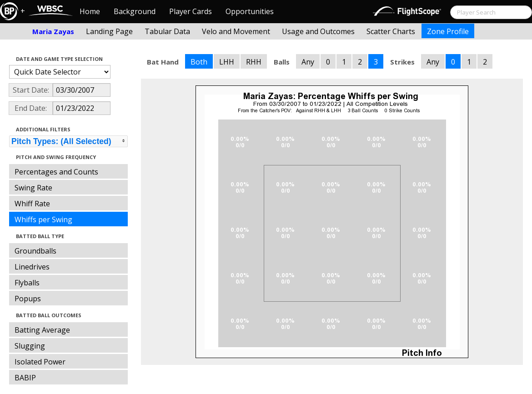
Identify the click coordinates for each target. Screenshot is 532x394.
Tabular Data (167, 31)
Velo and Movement (236, 31)
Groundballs (35, 251)
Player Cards (191, 11)
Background (135, 11)
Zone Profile (448, 31)
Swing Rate (33, 188)
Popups (28, 299)
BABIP (25, 378)
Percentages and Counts (56, 172)
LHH (227, 62)
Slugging (30, 346)
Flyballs (27, 283)
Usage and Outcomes (318, 31)
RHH (254, 62)
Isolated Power (40, 362)
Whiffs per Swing (43, 219)
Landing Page (109, 31)
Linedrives (32, 267)
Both (199, 62)
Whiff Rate (32, 204)
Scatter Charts (391, 31)
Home (90, 11)
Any (308, 62)
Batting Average (42, 330)
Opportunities (250, 11)
